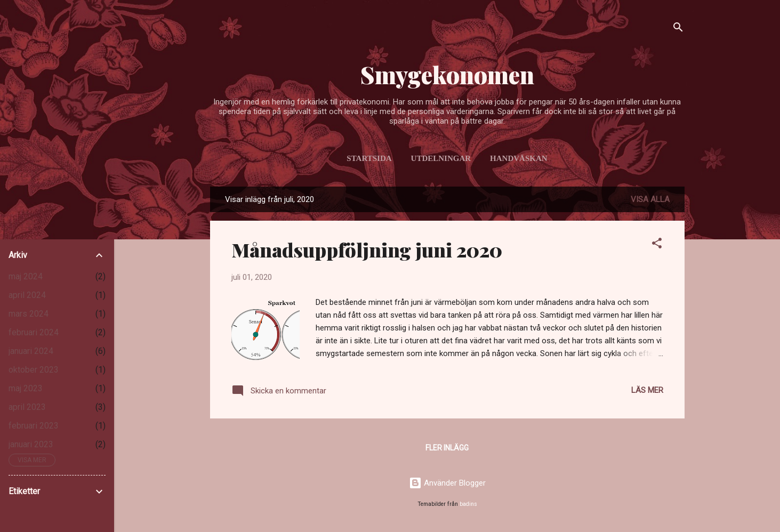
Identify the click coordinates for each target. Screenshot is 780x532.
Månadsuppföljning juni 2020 (367, 249)
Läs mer (647, 390)
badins (468, 504)
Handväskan (519, 158)
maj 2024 (26, 276)
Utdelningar (441, 158)
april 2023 (27, 407)
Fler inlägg (447, 448)
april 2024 (27, 295)
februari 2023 (34, 426)
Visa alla (650, 199)
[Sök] (678, 29)
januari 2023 (31, 444)
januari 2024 (31, 351)
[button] (657, 245)
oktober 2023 (34, 370)
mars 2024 (29, 314)
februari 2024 (34, 332)
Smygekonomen (447, 74)
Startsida (369, 158)
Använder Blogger (447, 483)
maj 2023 (26, 388)
